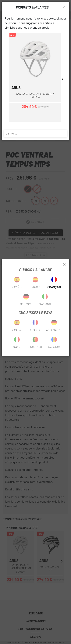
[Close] (64, 265)
